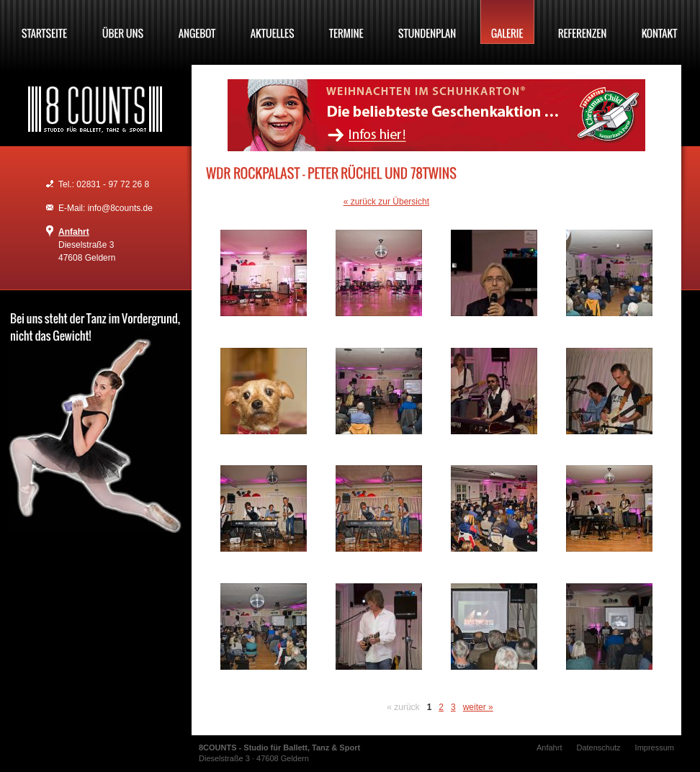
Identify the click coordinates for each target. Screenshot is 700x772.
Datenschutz (598, 748)
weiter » (478, 707)
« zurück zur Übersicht (386, 202)
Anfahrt (74, 232)
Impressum (655, 748)
